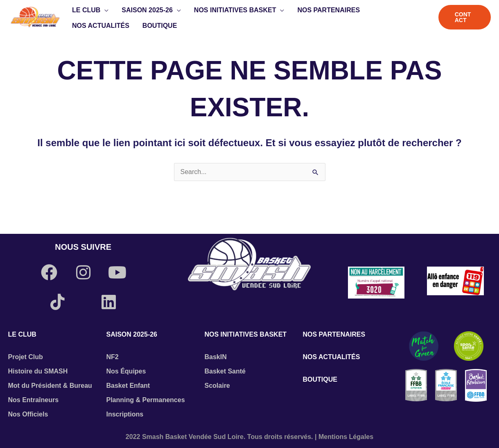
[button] (104, 10)
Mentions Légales (346, 437)
